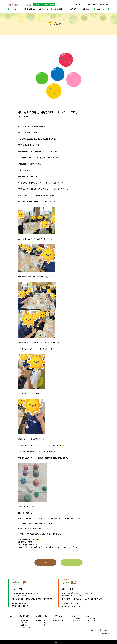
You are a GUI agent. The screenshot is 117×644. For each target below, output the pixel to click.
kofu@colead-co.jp (29, 544)
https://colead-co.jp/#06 (61, 547)
